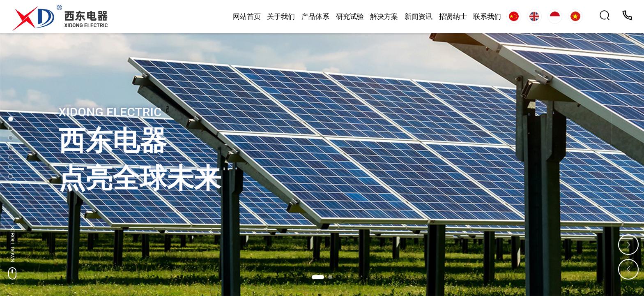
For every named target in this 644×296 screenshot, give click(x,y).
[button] (318, 277)
